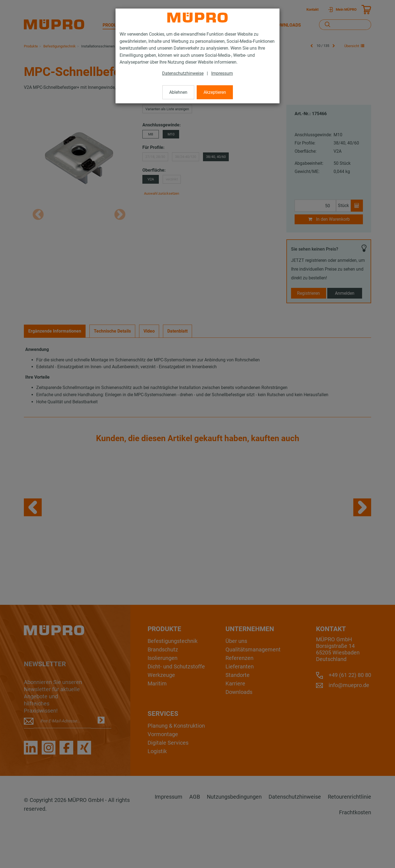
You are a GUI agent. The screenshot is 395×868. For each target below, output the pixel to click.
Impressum (222, 73)
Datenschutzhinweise (183, 73)
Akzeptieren (215, 92)
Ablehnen (178, 92)
